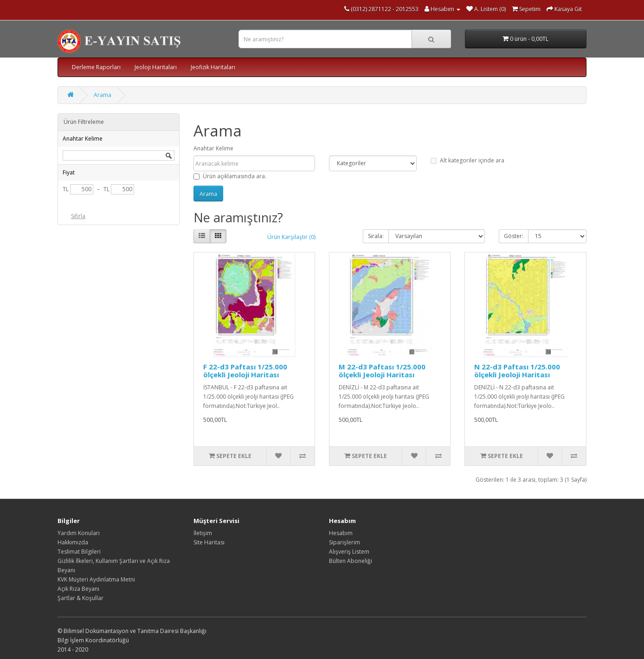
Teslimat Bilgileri (79, 552)
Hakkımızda (73, 542)
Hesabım (341, 533)
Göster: (514, 236)
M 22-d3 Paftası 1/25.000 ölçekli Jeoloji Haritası (382, 371)
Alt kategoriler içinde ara (467, 160)
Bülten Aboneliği (351, 561)
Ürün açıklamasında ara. (230, 176)
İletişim (203, 533)
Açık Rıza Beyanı (78, 589)
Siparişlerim (345, 542)
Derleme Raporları (96, 67)
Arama (103, 95)
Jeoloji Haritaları (156, 67)
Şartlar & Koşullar (80, 598)
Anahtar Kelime (213, 148)
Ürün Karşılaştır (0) (291, 237)
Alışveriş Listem (349, 552)
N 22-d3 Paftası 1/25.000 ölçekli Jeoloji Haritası (517, 371)
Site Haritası (209, 542)
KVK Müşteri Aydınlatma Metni (96, 579)
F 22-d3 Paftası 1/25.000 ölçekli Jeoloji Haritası (245, 371)
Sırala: (376, 236)
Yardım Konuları (79, 533)
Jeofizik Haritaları (213, 67)
